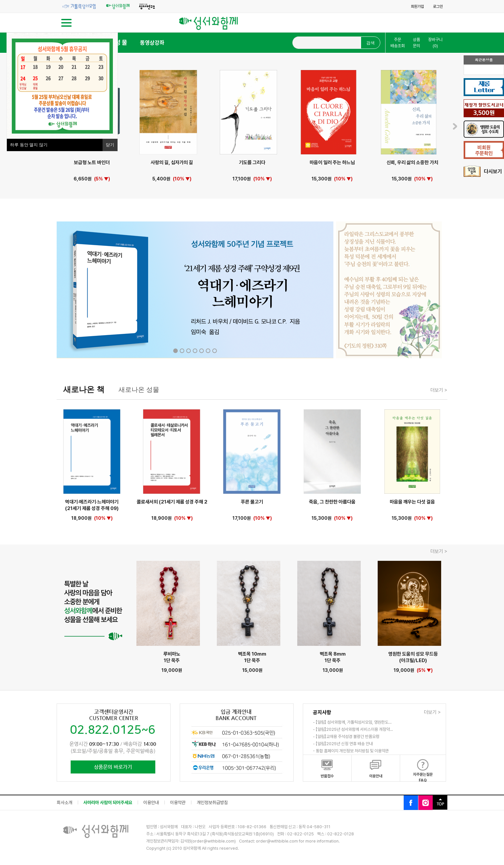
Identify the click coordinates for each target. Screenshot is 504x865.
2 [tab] (182, 351)
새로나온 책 (84, 389)
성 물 (121, 43)
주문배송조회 (398, 43)
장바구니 (435, 43)
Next (455, 126)
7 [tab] (215, 351)
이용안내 (151, 802)
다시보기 (483, 172)
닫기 (110, 145)
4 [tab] (195, 351)
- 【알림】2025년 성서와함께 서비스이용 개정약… (353, 729)
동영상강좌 (152, 43)
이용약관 (178, 802)
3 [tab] (189, 351)
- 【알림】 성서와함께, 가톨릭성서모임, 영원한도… (352, 722)
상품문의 (416, 43)
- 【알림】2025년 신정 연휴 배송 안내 (343, 744)
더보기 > (439, 390)
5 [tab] (202, 351)
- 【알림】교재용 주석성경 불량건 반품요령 (346, 737)
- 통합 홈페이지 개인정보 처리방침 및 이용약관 (351, 751)
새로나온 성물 (139, 390)
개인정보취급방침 (212, 802)
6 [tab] (208, 351)
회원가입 (417, 7)
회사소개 (64, 802)
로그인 (438, 7)
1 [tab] (175, 351)
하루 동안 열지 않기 (29, 145)
